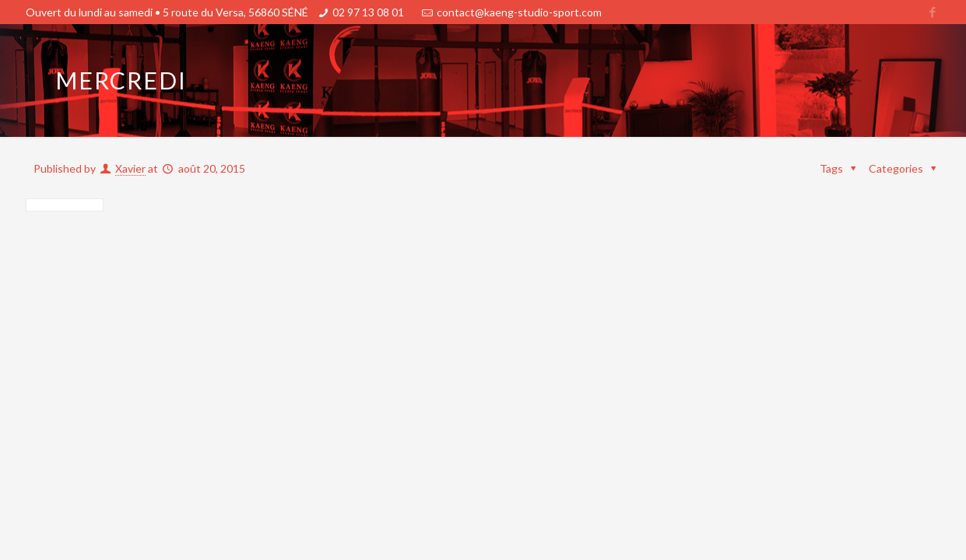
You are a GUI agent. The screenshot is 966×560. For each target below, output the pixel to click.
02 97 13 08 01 (368, 12)
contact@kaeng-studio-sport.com (519, 12)
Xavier (130, 168)
